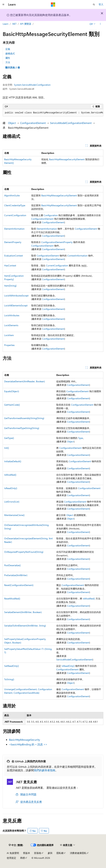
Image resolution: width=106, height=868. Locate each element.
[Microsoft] (53, 5)
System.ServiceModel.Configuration (32, 85)
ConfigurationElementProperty (57, 242)
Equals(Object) (12, 391)
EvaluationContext (14, 256)
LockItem (9, 335)
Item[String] (10, 286)
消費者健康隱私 (78, 853)
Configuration (51, 215)
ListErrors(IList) (12, 502)
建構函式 (10, 53)
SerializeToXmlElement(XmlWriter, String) (25, 626)
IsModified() (10, 475)
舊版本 (27, 853)
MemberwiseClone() (14, 515)
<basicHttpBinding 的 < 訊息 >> (28, 744)
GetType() (9, 438)
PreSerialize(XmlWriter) (16, 575)
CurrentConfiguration (15, 215)
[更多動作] (100, 24)
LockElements (11, 325)
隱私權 (60, 853)
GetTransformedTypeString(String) (22, 428)
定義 (8, 49)
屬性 (8, 58)
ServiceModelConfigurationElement (71, 123)
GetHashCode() (12, 405)
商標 (23, 858)
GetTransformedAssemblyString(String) (24, 418)
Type (80, 438)
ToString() (9, 679)
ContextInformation (77, 256)
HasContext (10, 265)
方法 (8, 62)
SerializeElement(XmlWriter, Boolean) (23, 612)
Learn (6, 24)
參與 (50, 853)
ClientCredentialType (15, 205)
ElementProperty (13, 242)
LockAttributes (12, 315)
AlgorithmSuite (12, 195)
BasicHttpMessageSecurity (25, 740)
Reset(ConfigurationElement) (19, 585)
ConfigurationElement (33, 123)
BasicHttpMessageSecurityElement (67, 159)
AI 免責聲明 (13, 853)
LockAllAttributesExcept (16, 296)
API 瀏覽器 (26, 24)
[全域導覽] (3, 5)
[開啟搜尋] (94, 5)
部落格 (38, 853)
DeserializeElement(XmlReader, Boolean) (25, 381)
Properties (9, 345)
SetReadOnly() (12, 666)
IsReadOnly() (11, 488)
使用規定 (11, 858)
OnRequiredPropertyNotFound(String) (24, 552)
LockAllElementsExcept (16, 305)
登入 (101, 4)
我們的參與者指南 (45, 770)
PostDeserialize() (12, 565)
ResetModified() (12, 599)
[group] (53, 113)
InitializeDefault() (13, 461)
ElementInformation (14, 229)
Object (12, 123)
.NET (14, 24)
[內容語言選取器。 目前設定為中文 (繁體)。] (16, 845)
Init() (7, 448)
